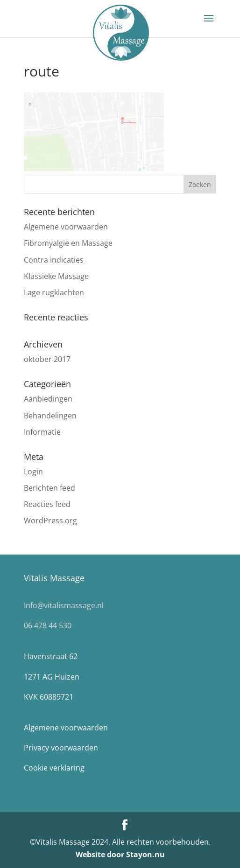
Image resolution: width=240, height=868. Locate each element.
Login (33, 472)
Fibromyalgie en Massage (68, 243)
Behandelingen (50, 416)
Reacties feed (47, 504)
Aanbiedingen (48, 399)
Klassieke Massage (56, 276)
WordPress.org (50, 521)
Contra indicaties (54, 260)
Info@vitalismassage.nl (64, 605)
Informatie (42, 432)
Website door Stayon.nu (120, 854)
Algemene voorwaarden (66, 227)
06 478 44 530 (48, 625)
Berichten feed (49, 488)
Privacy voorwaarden (61, 748)
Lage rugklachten (54, 292)
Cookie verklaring (54, 768)
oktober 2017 (47, 359)
